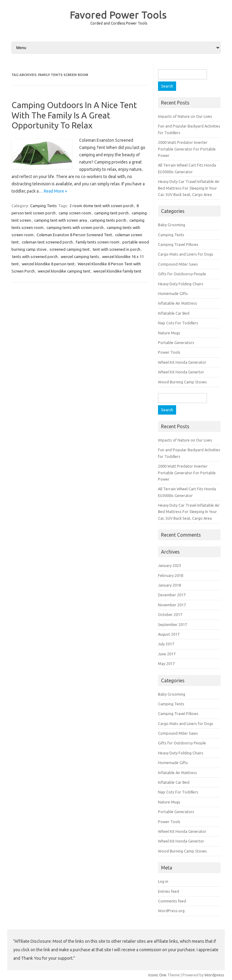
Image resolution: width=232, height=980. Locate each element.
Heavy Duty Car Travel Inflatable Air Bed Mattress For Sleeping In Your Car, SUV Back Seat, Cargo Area (189, 188)
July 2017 (166, 644)
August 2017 (169, 634)
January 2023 (169, 565)
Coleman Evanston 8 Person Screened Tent (74, 235)
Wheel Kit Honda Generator (182, 362)
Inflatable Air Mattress (177, 303)
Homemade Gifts (173, 293)
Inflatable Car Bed (174, 313)
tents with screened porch (35, 257)
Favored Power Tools (118, 15)
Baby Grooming (172, 225)
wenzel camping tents (80, 257)
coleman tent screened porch (47, 242)
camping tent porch (111, 213)
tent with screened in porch (117, 249)
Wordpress (214, 975)
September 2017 (172, 624)
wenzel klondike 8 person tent (48, 264)
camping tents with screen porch (75, 227)
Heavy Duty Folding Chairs (181, 284)
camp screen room (75, 213)
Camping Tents (43, 206)
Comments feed (172, 901)
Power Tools (169, 352)
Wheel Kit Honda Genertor (181, 372)
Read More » (55, 191)
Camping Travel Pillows (178, 244)
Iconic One (157, 975)
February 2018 (171, 575)
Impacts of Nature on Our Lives (185, 116)
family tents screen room (98, 242)
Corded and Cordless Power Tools (119, 23)
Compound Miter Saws (178, 264)
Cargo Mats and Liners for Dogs (186, 254)
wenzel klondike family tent (117, 271)
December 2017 (172, 595)
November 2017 (172, 605)
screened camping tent (70, 249)
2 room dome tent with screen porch (101, 206)
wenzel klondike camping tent (64, 271)
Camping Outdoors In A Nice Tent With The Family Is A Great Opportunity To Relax (74, 115)
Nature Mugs (169, 333)
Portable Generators (176, 343)
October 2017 (170, 614)
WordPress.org (171, 911)
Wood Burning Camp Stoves (182, 382)
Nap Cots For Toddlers (178, 323)
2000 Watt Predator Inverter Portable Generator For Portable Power (187, 149)
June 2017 (167, 654)
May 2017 (166, 664)
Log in (163, 881)
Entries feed (169, 891)
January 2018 (169, 585)
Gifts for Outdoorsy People (182, 274)
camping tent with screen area (61, 220)
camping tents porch (108, 220)
